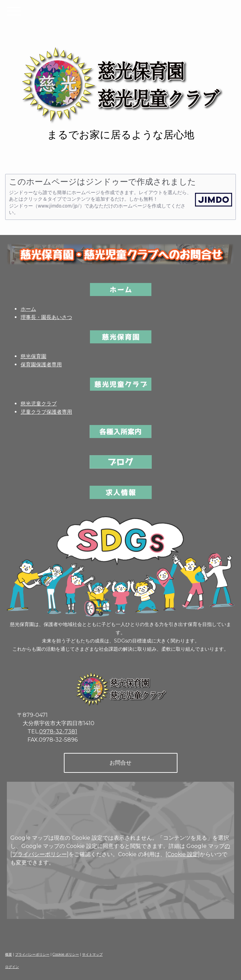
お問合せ (120, 763)
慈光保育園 (33, 356)
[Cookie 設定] (183, 854)
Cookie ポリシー (66, 954)
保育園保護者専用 (41, 364)
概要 (9, 954)
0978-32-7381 (58, 731)
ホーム (28, 309)
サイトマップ (92, 954)
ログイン (12, 967)
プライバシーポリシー (32, 954)
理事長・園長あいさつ (46, 317)
